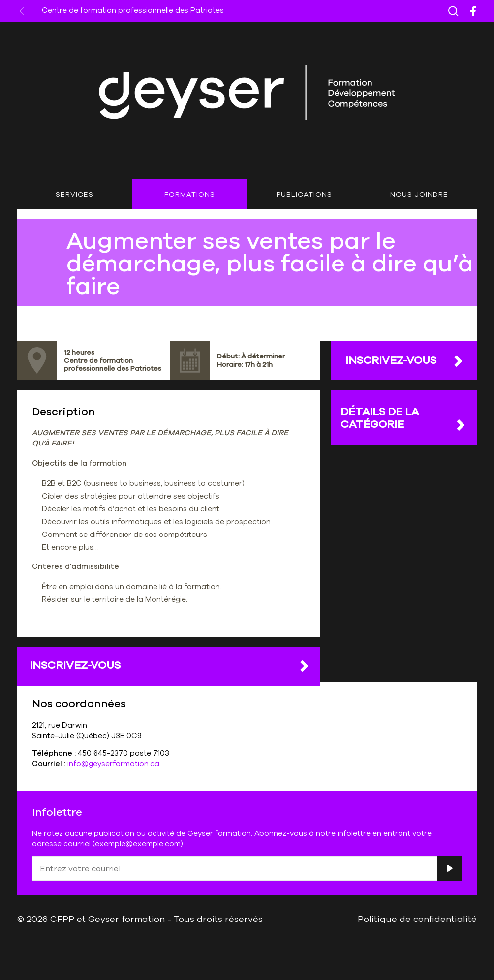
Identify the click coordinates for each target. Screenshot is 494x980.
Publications (304, 194)
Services (75, 194)
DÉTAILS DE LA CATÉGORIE (404, 418)
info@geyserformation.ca (113, 763)
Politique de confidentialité (417, 919)
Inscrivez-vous (170, 665)
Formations (190, 194)
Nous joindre (419, 194)
